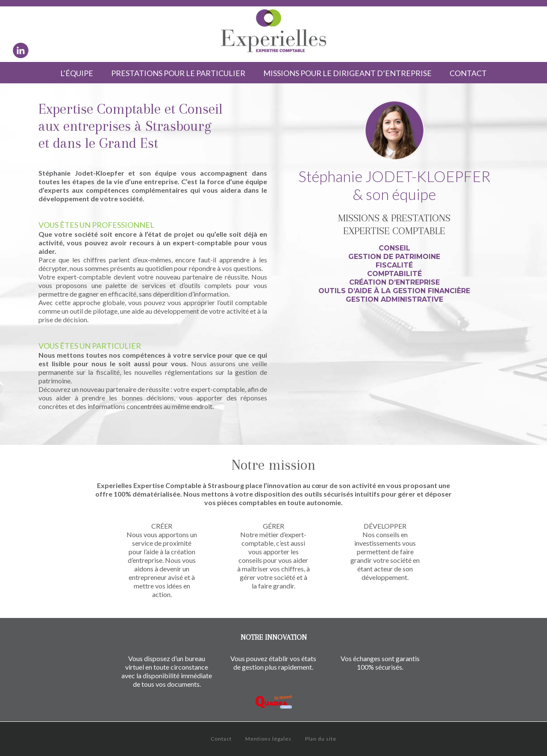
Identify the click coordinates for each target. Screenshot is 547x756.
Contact (221, 739)
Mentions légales (268, 739)
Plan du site (321, 739)
